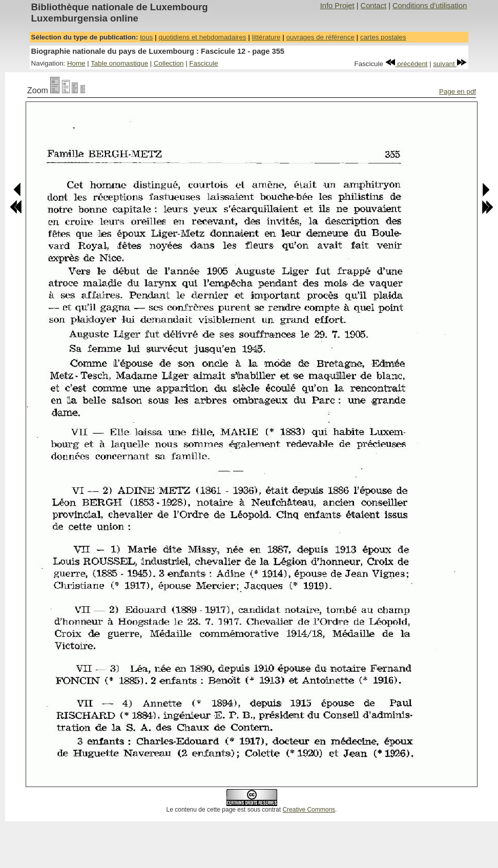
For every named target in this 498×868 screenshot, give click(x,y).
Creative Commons (309, 810)
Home (76, 63)
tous (146, 37)
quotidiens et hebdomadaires (202, 37)
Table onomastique (119, 63)
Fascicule (203, 63)
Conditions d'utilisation (430, 6)
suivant (450, 64)
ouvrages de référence (320, 37)
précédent (407, 64)
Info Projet (337, 6)
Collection (169, 63)
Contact (374, 6)
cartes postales (383, 37)
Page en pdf (458, 91)
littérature (266, 37)
